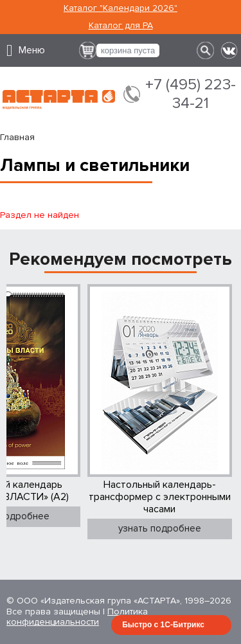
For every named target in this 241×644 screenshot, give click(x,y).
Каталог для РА (121, 25)
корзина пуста (128, 50)
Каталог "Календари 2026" (121, 8)
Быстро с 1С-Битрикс (163, 625)
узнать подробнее (160, 528)
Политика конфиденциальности (77, 617)
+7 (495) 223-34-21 (191, 94)
